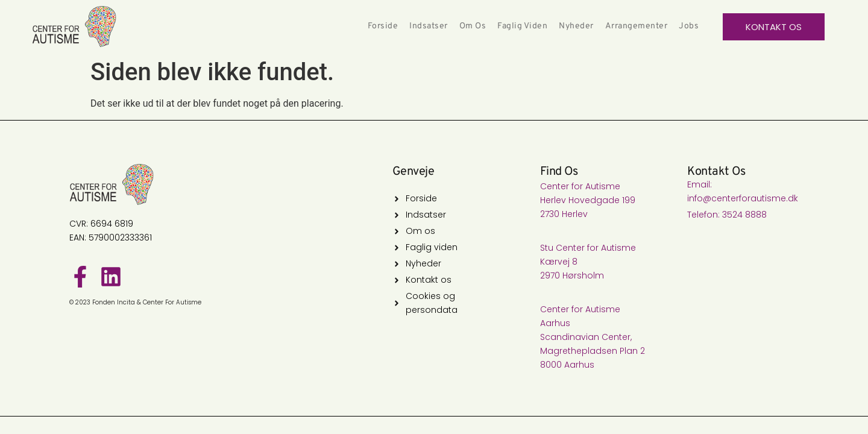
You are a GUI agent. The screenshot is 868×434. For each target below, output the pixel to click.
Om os (473, 26)
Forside (383, 26)
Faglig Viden (522, 26)
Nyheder (576, 26)
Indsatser (429, 26)
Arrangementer (637, 26)
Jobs (689, 26)
